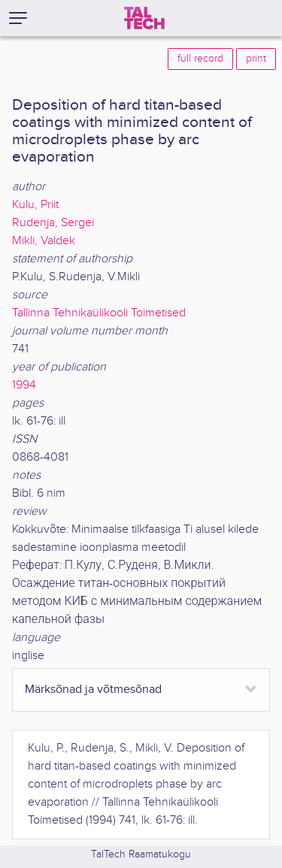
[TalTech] (144, 18)
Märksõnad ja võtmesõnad (93, 690)
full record (200, 59)
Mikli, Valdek (44, 241)
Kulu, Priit (35, 205)
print (256, 59)
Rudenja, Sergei (53, 223)
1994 (24, 385)
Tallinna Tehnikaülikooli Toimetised (99, 313)
